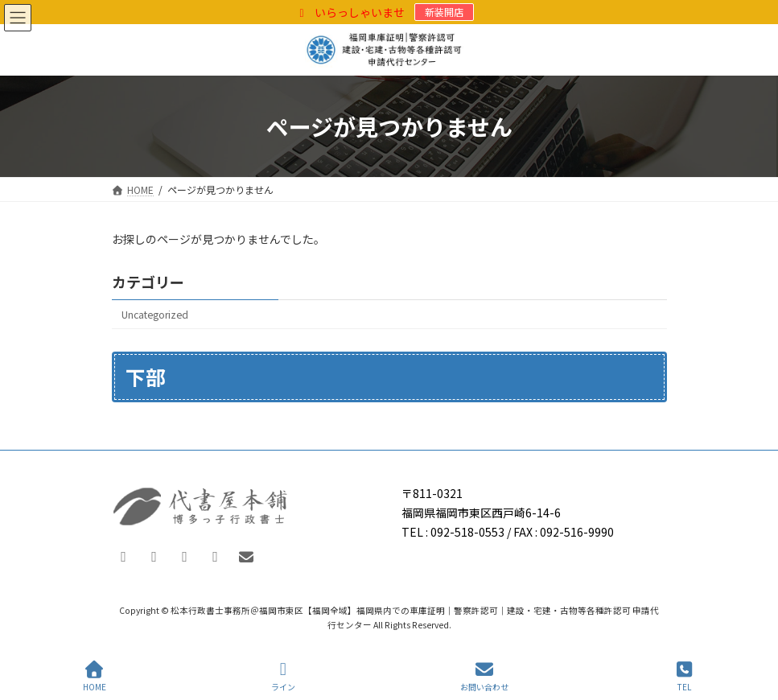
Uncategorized (155, 315)
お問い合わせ (484, 676)
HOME (95, 676)
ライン (283, 676)
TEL (685, 676)
